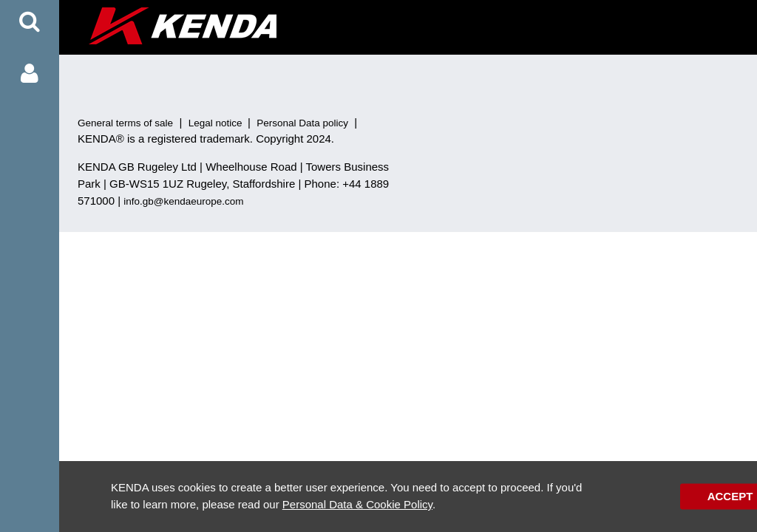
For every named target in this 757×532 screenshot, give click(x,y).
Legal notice (215, 123)
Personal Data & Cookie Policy (357, 504)
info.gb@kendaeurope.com (183, 201)
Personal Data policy (302, 123)
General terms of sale (125, 123)
